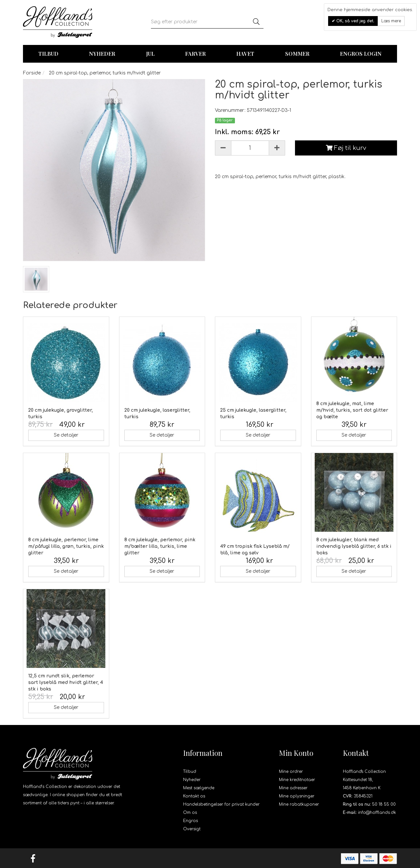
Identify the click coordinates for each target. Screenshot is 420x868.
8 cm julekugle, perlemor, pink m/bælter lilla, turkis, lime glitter (160, 546)
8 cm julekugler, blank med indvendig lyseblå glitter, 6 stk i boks (354, 546)
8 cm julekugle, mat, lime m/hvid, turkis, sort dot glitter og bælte (352, 410)
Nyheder (102, 54)
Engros (190, 821)
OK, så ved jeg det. (355, 21)
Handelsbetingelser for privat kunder (221, 804)
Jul (150, 54)
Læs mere (391, 21)
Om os (190, 813)
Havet (245, 54)
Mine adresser (293, 788)
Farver (195, 54)
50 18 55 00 (384, 804)
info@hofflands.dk (377, 813)
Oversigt (192, 829)
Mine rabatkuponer (299, 804)
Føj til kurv (346, 148)
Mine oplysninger (297, 796)
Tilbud (190, 772)
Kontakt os (194, 796)
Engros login (361, 54)
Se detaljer (66, 435)
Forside (32, 73)
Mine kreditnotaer (297, 780)
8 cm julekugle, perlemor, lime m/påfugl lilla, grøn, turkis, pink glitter (66, 546)
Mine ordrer (291, 772)
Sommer (297, 54)
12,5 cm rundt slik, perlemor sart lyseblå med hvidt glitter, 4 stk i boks (66, 682)
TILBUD (48, 54)
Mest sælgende (199, 788)
